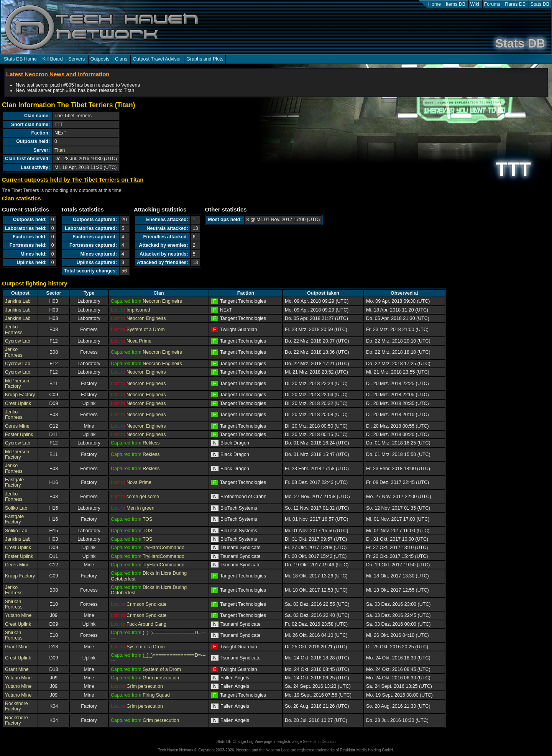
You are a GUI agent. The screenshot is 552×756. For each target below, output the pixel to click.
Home (435, 4)
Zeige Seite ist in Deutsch (314, 742)
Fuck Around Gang (146, 624)
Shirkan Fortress (14, 604)
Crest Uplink (18, 403)
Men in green (140, 508)
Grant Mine (17, 647)
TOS (147, 519)
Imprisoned (138, 310)
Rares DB (515, 4)
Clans (121, 59)
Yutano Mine (18, 615)
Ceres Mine (17, 426)
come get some (143, 497)
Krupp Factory (20, 395)
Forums (492, 4)
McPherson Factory (17, 384)
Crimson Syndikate (147, 604)
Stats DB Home (20, 59)
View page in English (272, 742)
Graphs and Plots (205, 59)
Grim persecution (161, 678)
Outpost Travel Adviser (157, 59)
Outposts (100, 59)
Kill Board (52, 59)
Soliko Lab (16, 508)
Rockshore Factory (16, 706)
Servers (76, 59)
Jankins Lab (18, 301)
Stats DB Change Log (235, 742)
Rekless (151, 443)
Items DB (456, 4)
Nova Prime (139, 341)
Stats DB (540, 4)
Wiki (475, 4)
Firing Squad (156, 695)
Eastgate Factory (14, 482)
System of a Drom (146, 330)
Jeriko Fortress (14, 330)
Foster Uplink (19, 435)
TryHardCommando (163, 548)
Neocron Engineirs (162, 301)
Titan (60, 150)
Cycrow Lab (18, 341)
